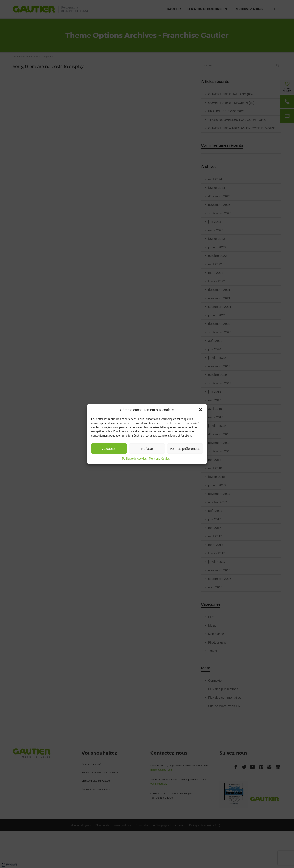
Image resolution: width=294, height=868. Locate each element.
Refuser (147, 448)
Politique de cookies (134, 459)
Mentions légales (159, 459)
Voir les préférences (185, 448)
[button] (201, 410)
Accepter (109, 448)
